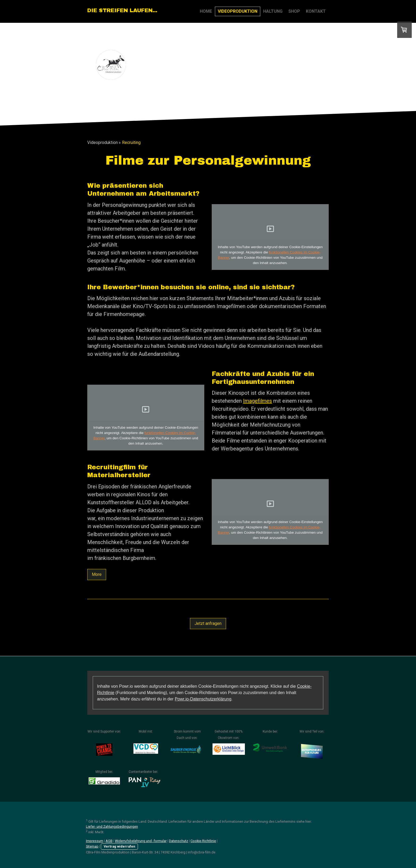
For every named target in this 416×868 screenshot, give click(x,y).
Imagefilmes (257, 401)
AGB (109, 841)
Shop (294, 11)
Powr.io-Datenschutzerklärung (203, 699)
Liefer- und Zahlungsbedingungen (112, 827)
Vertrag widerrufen (119, 846)
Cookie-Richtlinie (203, 841)
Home (206, 11)
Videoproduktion (238, 11)
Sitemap (92, 846)
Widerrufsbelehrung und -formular (141, 841)
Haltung (273, 11)
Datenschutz (179, 841)
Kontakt (316, 11)
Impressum (95, 841)
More (97, 574)
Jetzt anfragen (208, 623)
